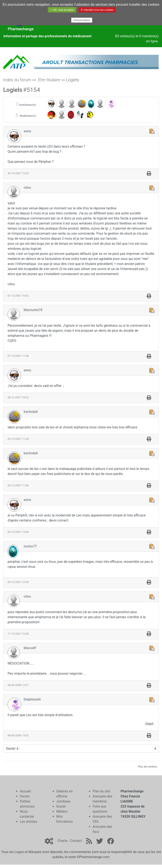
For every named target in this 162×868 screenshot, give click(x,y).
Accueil (25, 791)
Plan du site (101, 791)
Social (61, 806)
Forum (25, 796)
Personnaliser (82, 20)
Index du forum (17, 80)
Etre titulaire (49, 80)
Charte (62, 841)
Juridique (63, 801)
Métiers (62, 811)
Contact (76, 841)
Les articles (28, 822)
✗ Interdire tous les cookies (97, 10)
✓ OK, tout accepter (62, 10)
